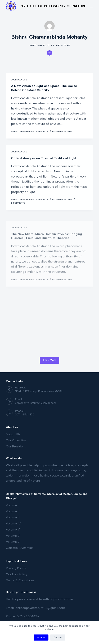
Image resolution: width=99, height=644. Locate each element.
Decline (58, 638)
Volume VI (13, 536)
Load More (49, 360)
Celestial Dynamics (20, 548)
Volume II (13, 511)
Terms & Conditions (20, 580)
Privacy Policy (16, 568)
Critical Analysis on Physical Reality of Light (44, 161)
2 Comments (18, 206)
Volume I (12, 505)
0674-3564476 (25, 415)
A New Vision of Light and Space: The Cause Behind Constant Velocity (44, 88)
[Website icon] (49, 53)
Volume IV (13, 523)
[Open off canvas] (92, 6)
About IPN (13, 434)
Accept (41, 638)
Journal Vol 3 (19, 80)
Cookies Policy (17, 574)
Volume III (13, 517)
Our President (16, 446)
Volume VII (14, 542)
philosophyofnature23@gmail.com (35, 403)
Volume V (13, 529)
